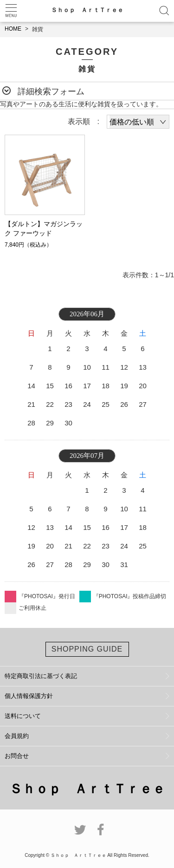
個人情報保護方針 (29, 696)
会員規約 (17, 736)
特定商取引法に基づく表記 (41, 676)
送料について (23, 716)
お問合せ (17, 756)
